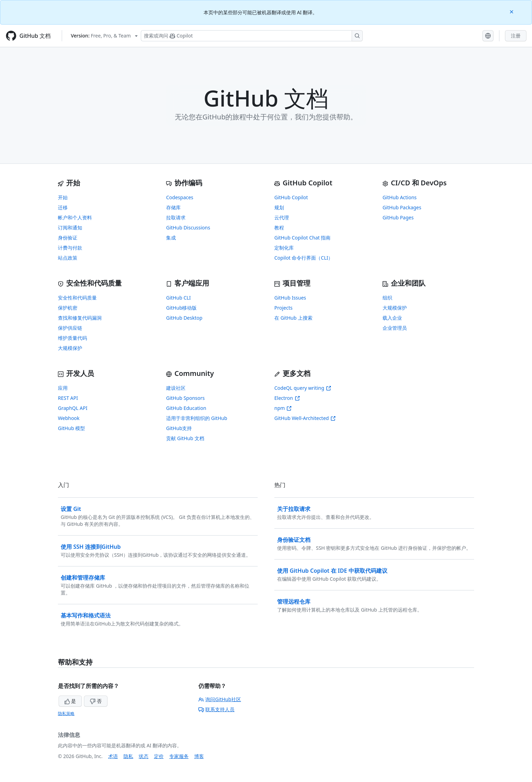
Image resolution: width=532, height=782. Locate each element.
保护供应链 (70, 328)
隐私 (128, 756)
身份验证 (68, 238)
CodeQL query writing (303, 388)
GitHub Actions (400, 197)
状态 (144, 756)
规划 (279, 207)
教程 (279, 228)
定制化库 (284, 248)
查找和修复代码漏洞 (80, 318)
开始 (63, 197)
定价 (159, 756)
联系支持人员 (216, 709)
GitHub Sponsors (185, 398)
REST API (68, 398)
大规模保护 (70, 348)
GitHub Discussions (188, 228)
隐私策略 (66, 713)
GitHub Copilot (291, 197)
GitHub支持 (179, 428)
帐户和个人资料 (75, 217)
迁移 (63, 207)
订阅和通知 (70, 228)
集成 (171, 238)
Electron (287, 398)
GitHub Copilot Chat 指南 (303, 238)
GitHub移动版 (182, 308)
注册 (516, 36)
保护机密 (68, 308)
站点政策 (68, 258)
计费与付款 (70, 248)
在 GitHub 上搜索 (293, 318)
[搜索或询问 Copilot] (252, 36)
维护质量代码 (72, 338)
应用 (63, 388)
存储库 (173, 207)
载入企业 (392, 318)
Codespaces (180, 197)
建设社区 (176, 388)
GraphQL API (73, 408)
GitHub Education (186, 408)
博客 (199, 756)
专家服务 (179, 756)
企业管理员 (395, 328)
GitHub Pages (398, 217)
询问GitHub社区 (220, 699)
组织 (387, 298)
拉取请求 (176, 217)
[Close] (512, 11)
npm (283, 408)
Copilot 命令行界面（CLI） (304, 258)
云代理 (282, 217)
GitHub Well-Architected (305, 418)
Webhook (69, 418)
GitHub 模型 (71, 428)
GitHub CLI (178, 298)
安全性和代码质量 (77, 298)
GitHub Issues (290, 298)
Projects (283, 308)
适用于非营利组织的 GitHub (197, 418)
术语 (113, 756)
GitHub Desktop (184, 318)
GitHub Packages (402, 207)
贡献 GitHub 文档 (185, 438)
